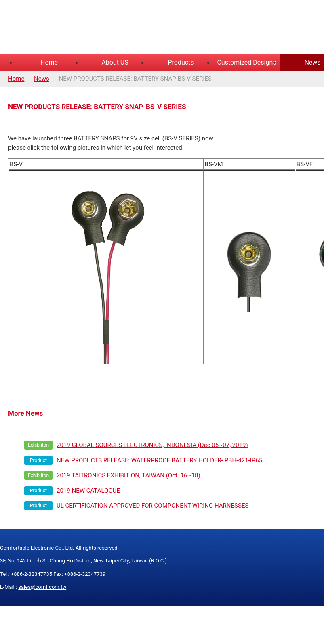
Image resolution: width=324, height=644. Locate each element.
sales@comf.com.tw (42, 587)
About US (115, 62)
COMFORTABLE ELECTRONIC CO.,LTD (101, 28)
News (42, 79)
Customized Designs (246, 62)
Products (181, 62)
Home (49, 62)
